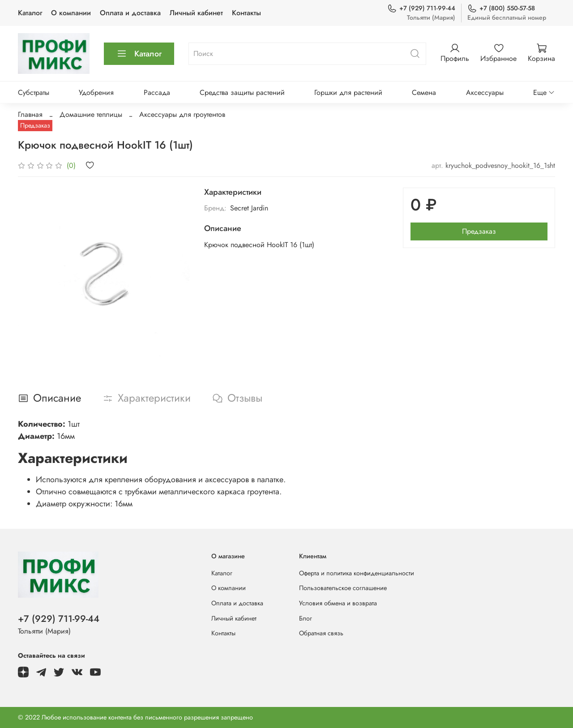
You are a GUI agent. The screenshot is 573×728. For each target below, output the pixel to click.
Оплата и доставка (130, 13)
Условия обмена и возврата (338, 603)
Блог (306, 618)
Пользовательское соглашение (343, 588)
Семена (424, 92)
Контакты (246, 13)
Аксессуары (485, 92)
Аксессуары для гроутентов (182, 114)
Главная (30, 114)
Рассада (157, 92)
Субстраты (34, 92)
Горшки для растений (348, 92)
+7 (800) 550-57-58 (501, 8)
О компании (71, 13)
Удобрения (96, 92)
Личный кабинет (196, 13)
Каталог (30, 13)
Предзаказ (479, 231)
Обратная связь (321, 633)
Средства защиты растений (242, 92)
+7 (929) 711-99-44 (421, 8)
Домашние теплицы (91, 114)
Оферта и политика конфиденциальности (357, 573)
